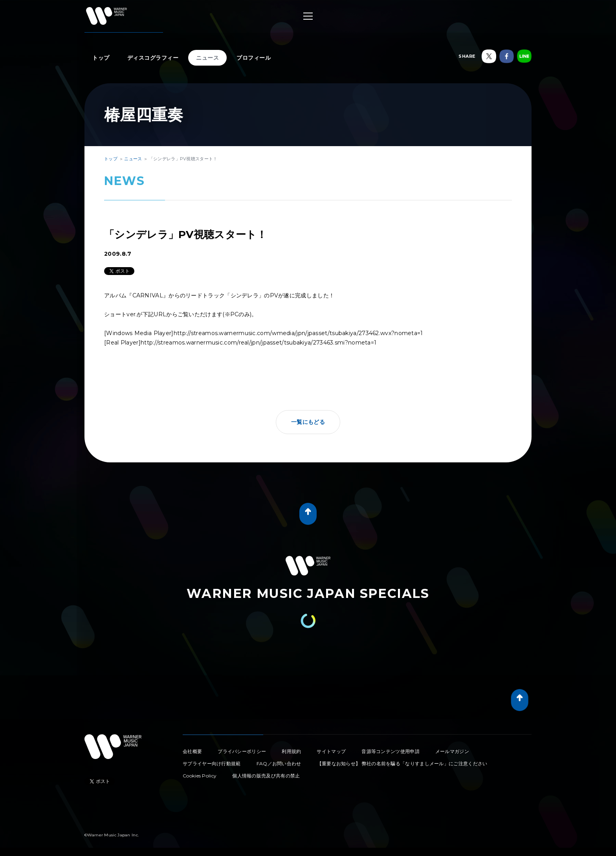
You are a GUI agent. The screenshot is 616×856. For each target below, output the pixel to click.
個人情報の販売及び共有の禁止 (266, 776)
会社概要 (192, 751)
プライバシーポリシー (242, 751)
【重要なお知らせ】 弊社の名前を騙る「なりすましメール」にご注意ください (402, 763)
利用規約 (291, 751)
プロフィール (254, 58)
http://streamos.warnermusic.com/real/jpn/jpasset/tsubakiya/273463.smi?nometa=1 (258, 343)
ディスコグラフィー (153, 58)
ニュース (207, 58)
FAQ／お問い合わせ (279, 763)
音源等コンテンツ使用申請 (390, 751)
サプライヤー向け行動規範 (212, 763)
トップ (101, 58)
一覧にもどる (308, 422)
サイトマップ (331, 751)
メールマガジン (452, 751)
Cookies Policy (200, 776)
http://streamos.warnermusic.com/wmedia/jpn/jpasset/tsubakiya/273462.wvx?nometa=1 (298, 333)
